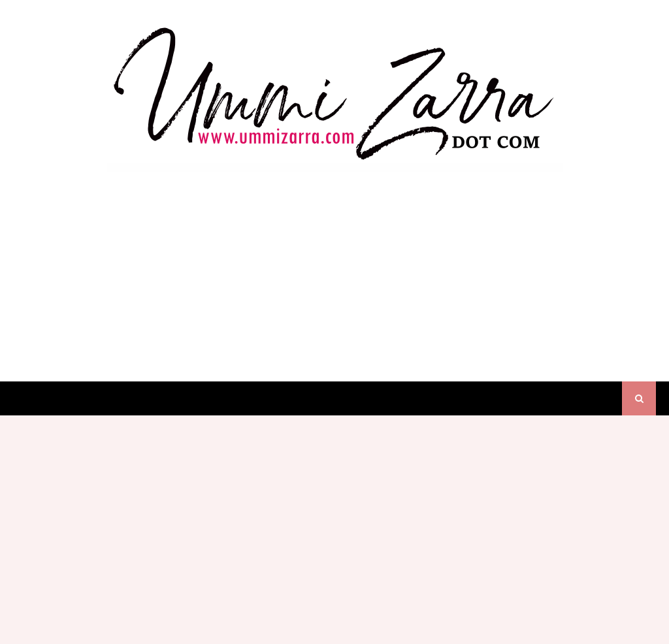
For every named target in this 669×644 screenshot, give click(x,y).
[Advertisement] (334, 264)
